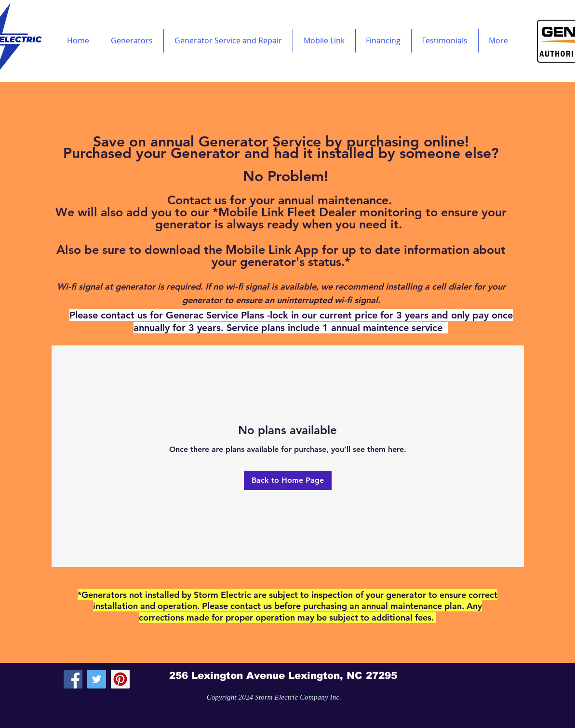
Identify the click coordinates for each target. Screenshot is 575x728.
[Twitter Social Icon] (97, 679)
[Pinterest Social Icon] (120, 679)
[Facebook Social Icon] (73, 679)
